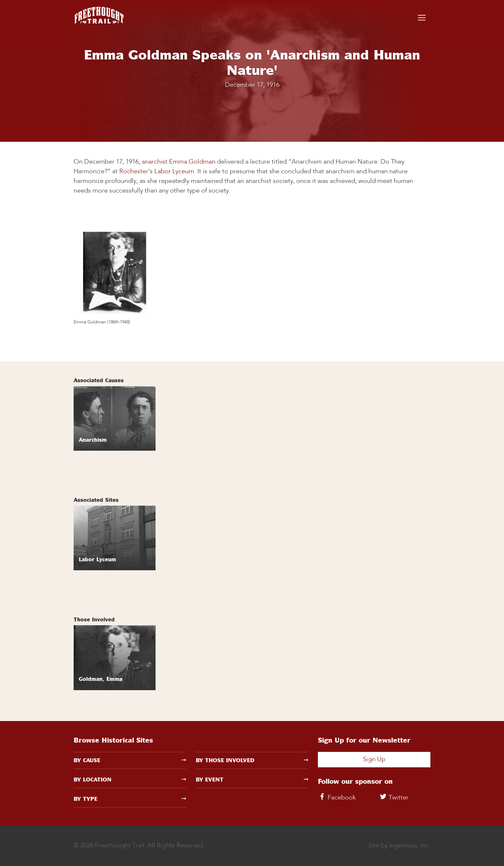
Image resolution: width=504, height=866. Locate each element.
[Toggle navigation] (422, 18)
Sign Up (374, 760)
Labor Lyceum (174, 172)
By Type (130, 799)
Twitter (394, 798)
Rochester (134, 172)
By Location (130, 780)
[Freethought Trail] (99, 18)
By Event (252, 780)
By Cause (130, 760)
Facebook (337, 798)
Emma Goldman (192, 162)
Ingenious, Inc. (410, 846)
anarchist (155, 162)
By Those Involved (252, 760)
